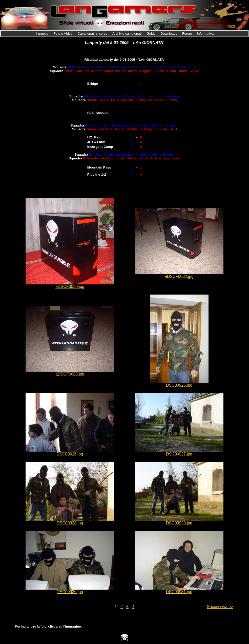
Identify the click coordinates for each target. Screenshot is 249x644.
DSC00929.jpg (179, 523)
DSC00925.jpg (179, 385)
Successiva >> (220, 607)
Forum (188, 34)
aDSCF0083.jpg (70, 374)
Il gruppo (43, 34)
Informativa (205, 34)
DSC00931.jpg (179, 592)
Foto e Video (63, 34)
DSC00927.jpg (179, 454)
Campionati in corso (93, 34)
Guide (151, 34)
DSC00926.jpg (70, 454)
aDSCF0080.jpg (70, 287)
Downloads (169, 34)
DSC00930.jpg (70, 592)
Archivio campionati (127, 34)
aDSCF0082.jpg (179, 276)
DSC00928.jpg (70, 523)
